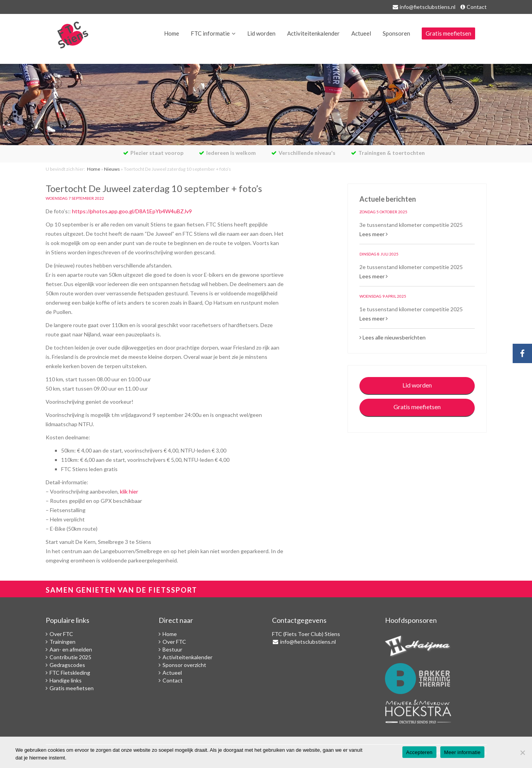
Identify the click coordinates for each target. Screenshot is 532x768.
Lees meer (374, 234)
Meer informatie (462, 752)
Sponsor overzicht (184, 665)
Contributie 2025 (70, 657)
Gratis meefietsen (448, 33)
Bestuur (172, 649)
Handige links (66, 680)
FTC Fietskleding (70, 673)
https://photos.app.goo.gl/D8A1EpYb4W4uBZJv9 (132, 211)
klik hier (129, 491)
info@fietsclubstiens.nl (428, 7)
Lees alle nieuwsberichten (393, 337)
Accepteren (419, 752)
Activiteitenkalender (313, 33)
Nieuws (112, 169)
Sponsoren (396, 33)
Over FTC (61, 634)
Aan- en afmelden (71, 649)
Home (172, 33)
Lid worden (261, 33)
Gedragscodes (67, 665)
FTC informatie (210, 33)
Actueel (361, 33)
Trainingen (62, 642)
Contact (477, 7)
